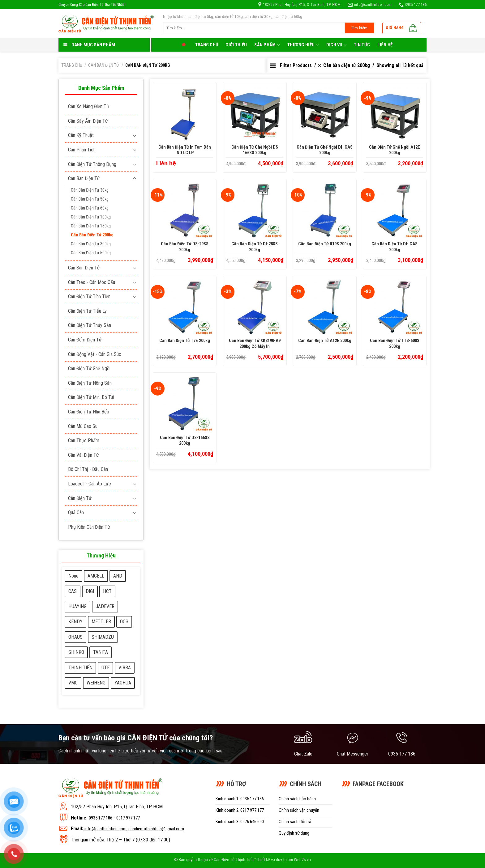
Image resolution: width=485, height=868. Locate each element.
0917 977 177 (128, 818)
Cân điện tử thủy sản (90, 325)
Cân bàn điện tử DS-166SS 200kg (185, 441)
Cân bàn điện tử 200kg (92, 235)
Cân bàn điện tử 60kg (90, 208)
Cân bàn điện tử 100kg (91, 217)
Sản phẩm (267, 45)
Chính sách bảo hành (297, 799)
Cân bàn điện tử (104, 65)
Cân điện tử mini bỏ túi (91, 397)
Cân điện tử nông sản (90, 383)
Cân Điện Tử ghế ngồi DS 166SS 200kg (255, 150)
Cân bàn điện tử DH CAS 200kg (395, 247)
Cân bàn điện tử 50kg (90, 199)
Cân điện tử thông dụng (92, 164)
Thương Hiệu (303, 45)
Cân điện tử (80, 498)
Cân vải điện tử (84, 455)
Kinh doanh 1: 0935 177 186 (240, 799)
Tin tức (362, 45)
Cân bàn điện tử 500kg (91, 253)
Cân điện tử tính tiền (89, 296)
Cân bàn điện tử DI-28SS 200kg (255, 247)
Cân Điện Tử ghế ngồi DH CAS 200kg (325, 150)
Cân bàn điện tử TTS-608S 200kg (395, 344)
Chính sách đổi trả (295, 822)
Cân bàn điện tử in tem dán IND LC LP (185, 150)
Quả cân (76, 512)
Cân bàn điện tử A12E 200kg (325, 341)
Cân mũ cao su (83, 426)
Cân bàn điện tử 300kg (91, 244)
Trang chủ (207, 45)
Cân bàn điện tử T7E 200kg (185, 341)
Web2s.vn (302, 860)
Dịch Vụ (337, 45)
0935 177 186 (101, 818)
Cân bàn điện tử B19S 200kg (325, 244)
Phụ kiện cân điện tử (89, 527)
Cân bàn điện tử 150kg (91, 226)
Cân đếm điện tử (85, 340)
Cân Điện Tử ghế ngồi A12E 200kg (395, 150)
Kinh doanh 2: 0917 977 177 (240, 810)
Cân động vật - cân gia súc (95, 354)
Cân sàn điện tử (84, 268)
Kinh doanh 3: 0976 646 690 (240, 822)
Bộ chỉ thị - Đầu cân (88, 469)
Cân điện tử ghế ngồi (89, 368)
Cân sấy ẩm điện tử (88, 121)
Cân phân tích (82, 150)
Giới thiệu (236, 45)
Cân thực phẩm (84, 440)
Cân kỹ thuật (81, 135)
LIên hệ (385, 45)
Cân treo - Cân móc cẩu (92, 282)
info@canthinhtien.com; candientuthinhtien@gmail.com (134, 829)
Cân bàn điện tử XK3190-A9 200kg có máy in (255, 344)
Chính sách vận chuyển (299, 810)
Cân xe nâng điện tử (89, 106)
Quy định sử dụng (294, 833)
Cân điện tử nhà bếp (89, 412)
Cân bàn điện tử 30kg (90, 190)
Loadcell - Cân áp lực (90, 484)
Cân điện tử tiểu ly (87, 311)
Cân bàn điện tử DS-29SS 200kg (185, 247)
